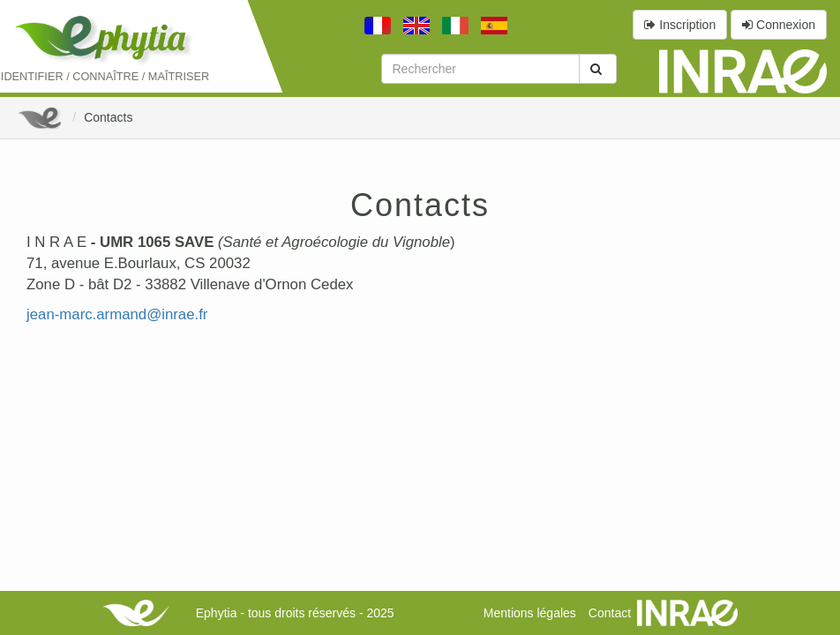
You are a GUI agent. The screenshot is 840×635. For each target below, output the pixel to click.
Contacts (108, 117)
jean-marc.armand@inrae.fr (117, 314)
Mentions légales (530, 613)
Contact (610, 613)
